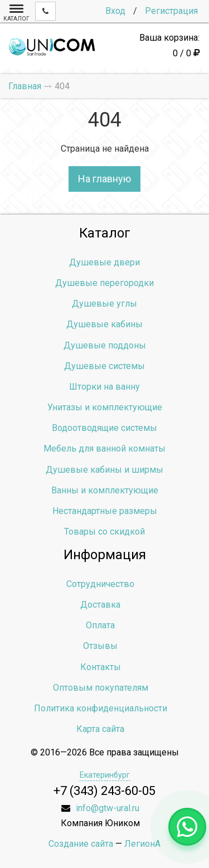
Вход (115, 11)
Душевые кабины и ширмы (104, 470)
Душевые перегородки (104, 283)
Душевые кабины (104, 324)
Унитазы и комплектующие (105, 407)
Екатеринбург (105, 775)
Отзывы (100, 646)
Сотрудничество (100, 584)
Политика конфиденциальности (101, 708)
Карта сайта (100, 729)
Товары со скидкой (104, 532)
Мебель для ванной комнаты (104, 448)
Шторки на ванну (104, 387)
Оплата (100, 625)
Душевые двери (104, 262)
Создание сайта (81, 844)
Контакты (101, 667)
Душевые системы (104, 366)
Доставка (100, 605)
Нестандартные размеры (105, 511)
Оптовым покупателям (101, 688)
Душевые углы (104, 304)
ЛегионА (142, 844)
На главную (104, 179)
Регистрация (171, 11)
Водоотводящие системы (104, 428)
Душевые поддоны (105, 345)
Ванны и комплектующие (105, 490)
